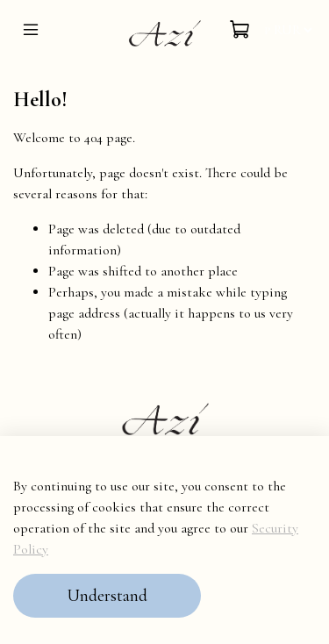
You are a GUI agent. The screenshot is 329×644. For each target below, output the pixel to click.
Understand (107, 596)
